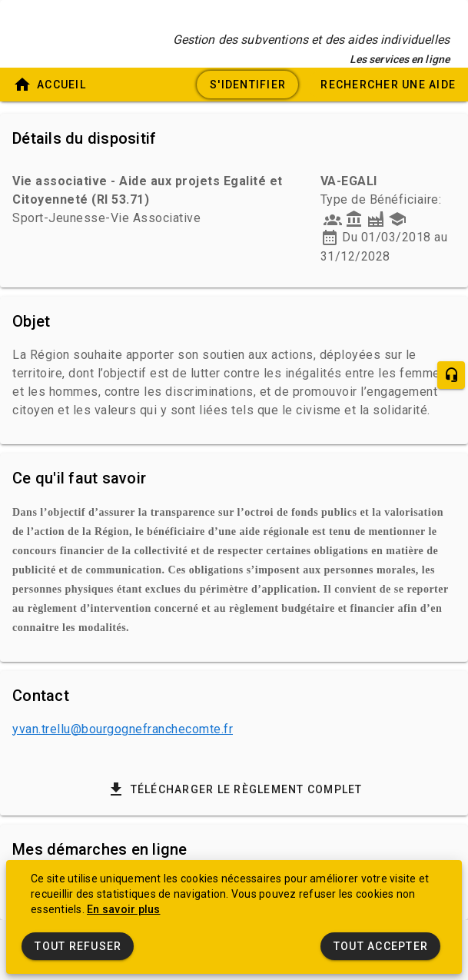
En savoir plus (124, 909)
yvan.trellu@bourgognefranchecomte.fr (123, 729)
